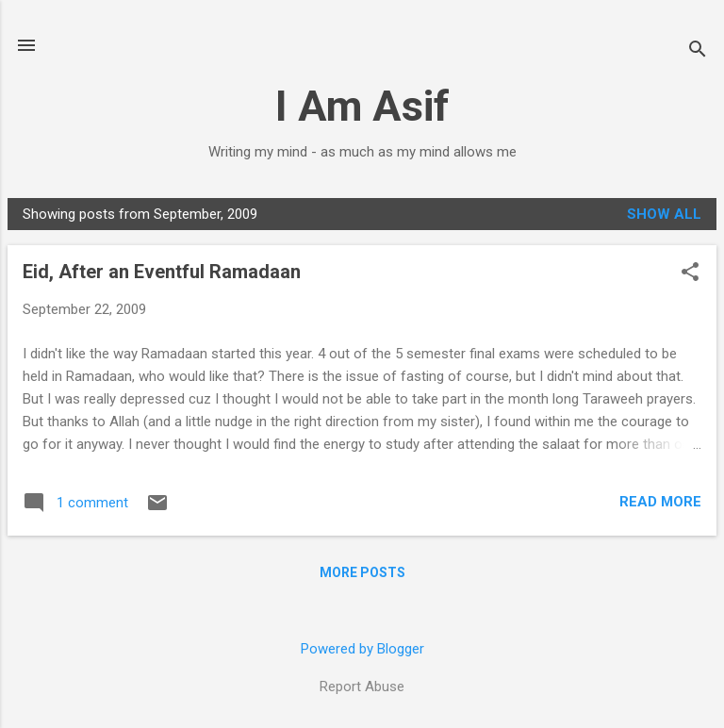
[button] (690, 273)
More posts (362, 572)
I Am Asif (362, 106)
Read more (660, 502)
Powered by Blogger (362, 649)
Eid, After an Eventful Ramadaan (162, 272)
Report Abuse (362, 687)
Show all (664, 214)
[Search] (698, 51)
